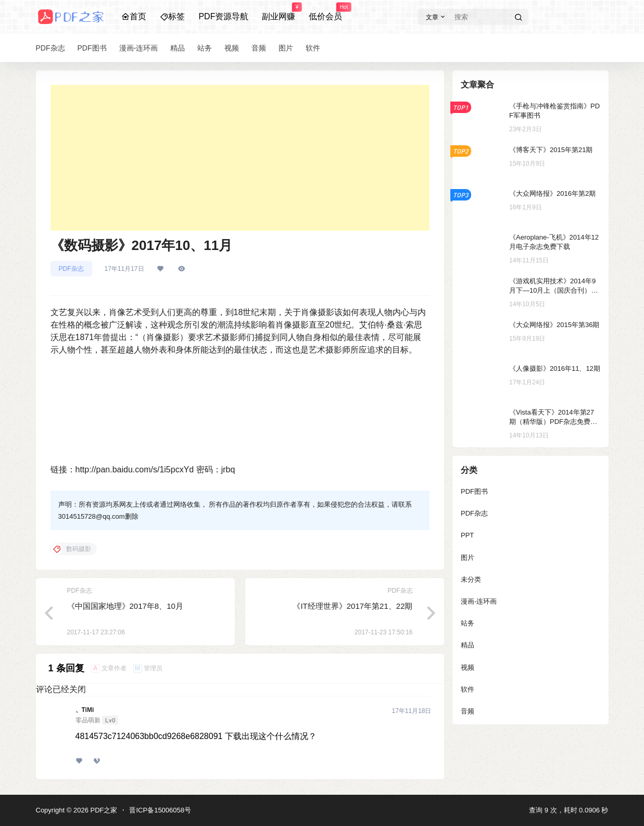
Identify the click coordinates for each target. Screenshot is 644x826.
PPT (467, 535)
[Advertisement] (240, 158)
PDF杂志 (71, 269)
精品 (468, 645)
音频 (468, 711)
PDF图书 (474, 491)
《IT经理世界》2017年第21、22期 (352, 606)
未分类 (471, 579)
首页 (134, 16)
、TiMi (85, 710)
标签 (172, 16)
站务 (468, 623)
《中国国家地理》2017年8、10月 (125, 606)
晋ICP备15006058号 (160, 810)
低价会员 (325, 12)
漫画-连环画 (479, 601)
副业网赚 (279, 12)
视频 (468, 667)
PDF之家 (103, 810)
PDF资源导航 (223, 16)
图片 (468, 558)
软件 (468, 689)
